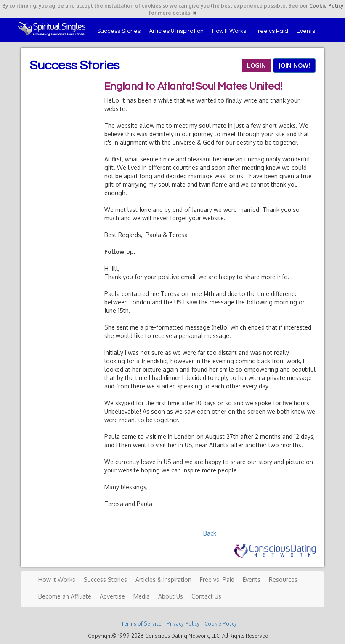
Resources (283, 579)
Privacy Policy (183, 624)
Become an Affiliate (65, 596)
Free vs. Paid (217, 579)
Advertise (112, 596)
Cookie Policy (326, 6)
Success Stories (119, 31)
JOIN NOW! (294, 65)
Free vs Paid (271, 31)
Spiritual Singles (52, 29)
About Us (171, 596)
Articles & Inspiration (176, 31)
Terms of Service (141, 624)
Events (306, 31)
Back (210, 533)
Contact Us (206, 596)
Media (142, 596)
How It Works (229, 31)
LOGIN (256, 65)
